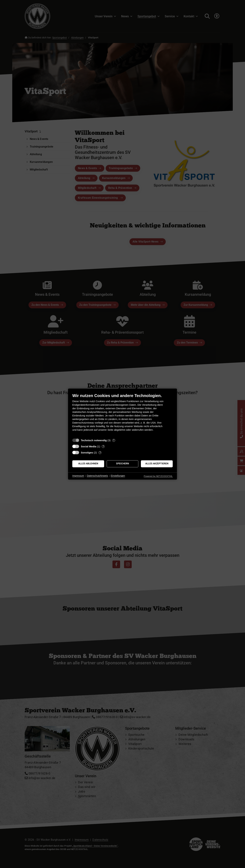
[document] (122, 415)
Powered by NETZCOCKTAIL (158, 476)
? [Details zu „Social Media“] (103, 446)
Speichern (122, 464)
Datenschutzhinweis (97, 476)
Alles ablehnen (88, 464)
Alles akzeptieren (157, 464)
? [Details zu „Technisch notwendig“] (114, 440)
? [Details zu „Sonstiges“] (100, 453)
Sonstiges (87, 453)
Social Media (89, 446)
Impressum (78, 476)
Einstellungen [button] (118, 476)
